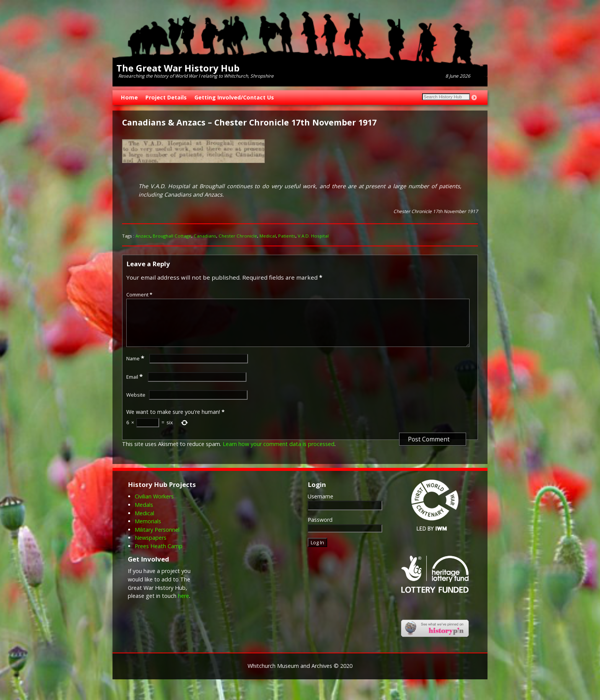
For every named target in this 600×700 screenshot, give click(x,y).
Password (320, 529)
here (183, 605)
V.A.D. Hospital (313, 236)
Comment (140, 295)
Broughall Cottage (172, 236)
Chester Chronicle (238, 236)
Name (136, 368)
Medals (144, 514)
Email (135, 386)
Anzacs (143, 236)
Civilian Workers (154, 505)
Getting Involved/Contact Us (234, 97)
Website (136, 404)
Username (320, 505)
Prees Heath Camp (159, 555)
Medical (268, 236)
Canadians (205, 236)
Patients (287, 236)
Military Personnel (157, 539)
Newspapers (151, 547)
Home (129, 97)
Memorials (148, 530)
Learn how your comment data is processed (279, 453)
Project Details (166, 97)
